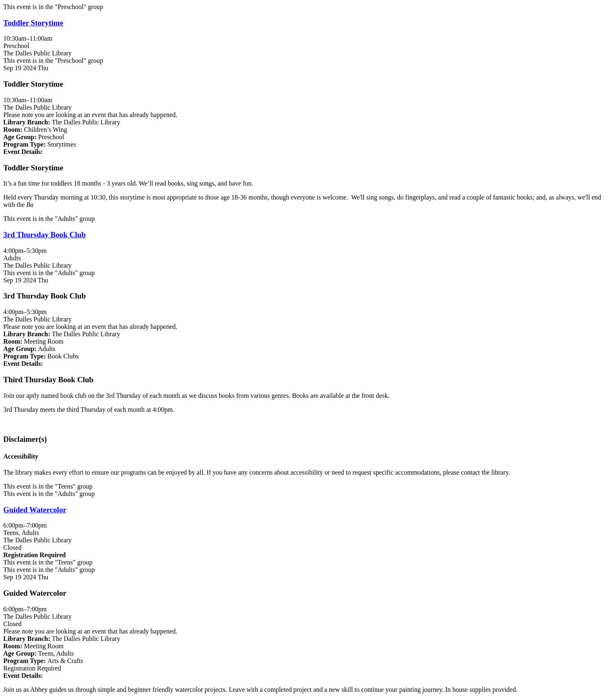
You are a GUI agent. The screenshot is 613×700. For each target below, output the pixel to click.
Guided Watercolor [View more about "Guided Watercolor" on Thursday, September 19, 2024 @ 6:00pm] (35, 510)
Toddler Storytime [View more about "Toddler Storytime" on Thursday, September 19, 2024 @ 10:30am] (33, 23)
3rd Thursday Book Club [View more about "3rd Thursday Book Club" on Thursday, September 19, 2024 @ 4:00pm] (45, 235)
